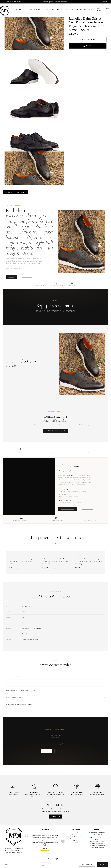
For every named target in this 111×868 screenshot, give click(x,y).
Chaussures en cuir (76, 839)
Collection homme (32, 9)
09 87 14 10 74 (98, 835)
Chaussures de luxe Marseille (97, 846)
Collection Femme (76, 835)
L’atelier (77, 9)
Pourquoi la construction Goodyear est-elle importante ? (21, 690)
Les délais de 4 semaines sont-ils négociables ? (19, 704)
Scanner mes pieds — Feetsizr (55, 431)
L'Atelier (76, 841)
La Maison (18, 9)
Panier (107, 8)
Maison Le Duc (71, 475)
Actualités (86, 9)
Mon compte (97, 9)
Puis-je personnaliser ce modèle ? (15, 683)
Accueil (76, 833)
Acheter (11, 277)
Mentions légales (54, 859)
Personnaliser (27, 277)
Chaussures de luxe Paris (97, 842)
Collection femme (51, 9)
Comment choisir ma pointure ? (14, 676)
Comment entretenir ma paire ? (14, 697)
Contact (105, 2)
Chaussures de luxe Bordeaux (97, 844)
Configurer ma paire (67, 509)
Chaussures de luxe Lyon (97, 848)
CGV (61, 859)
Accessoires (66, 9)
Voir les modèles (88, 509)
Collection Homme (76, 837)
